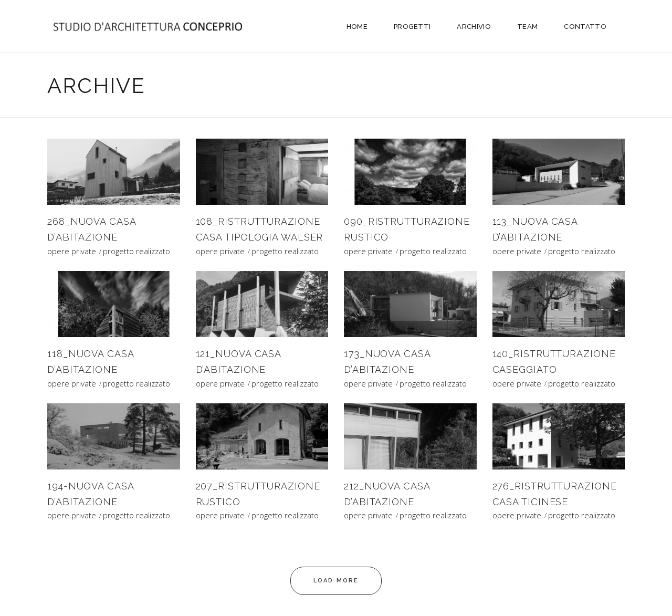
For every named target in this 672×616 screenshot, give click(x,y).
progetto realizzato (136, 251)
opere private (72, 251)
